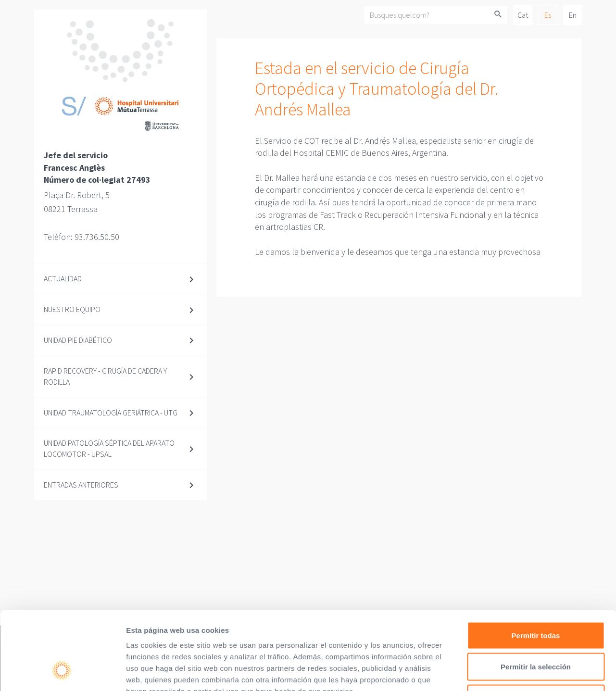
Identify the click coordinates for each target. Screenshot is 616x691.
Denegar (536, 628)
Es (548, 15)
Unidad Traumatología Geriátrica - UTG (111, 413)
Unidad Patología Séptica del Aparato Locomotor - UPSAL (109, 448)
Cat (523, 15)
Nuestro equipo (72, 309)
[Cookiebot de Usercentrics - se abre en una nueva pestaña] (62, 672)
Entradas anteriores (81, 485)
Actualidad (63, 278)
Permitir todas (536, 565)
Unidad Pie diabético (78, 340)
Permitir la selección (536, 597)
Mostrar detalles (521, 672)
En (573, 15)
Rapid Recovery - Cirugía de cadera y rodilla (105, 376)
